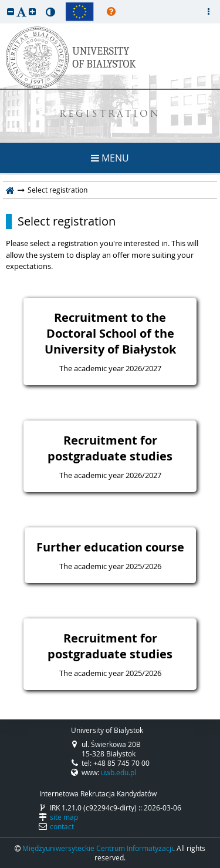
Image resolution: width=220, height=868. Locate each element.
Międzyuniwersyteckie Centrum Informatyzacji (98, 848)
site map (64, 817)
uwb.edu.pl (119, 772)
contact (62, 826)
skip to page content (3, 3)
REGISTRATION (110, 115)
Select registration (67, 221)
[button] (11, 11)
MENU (110, 158)
